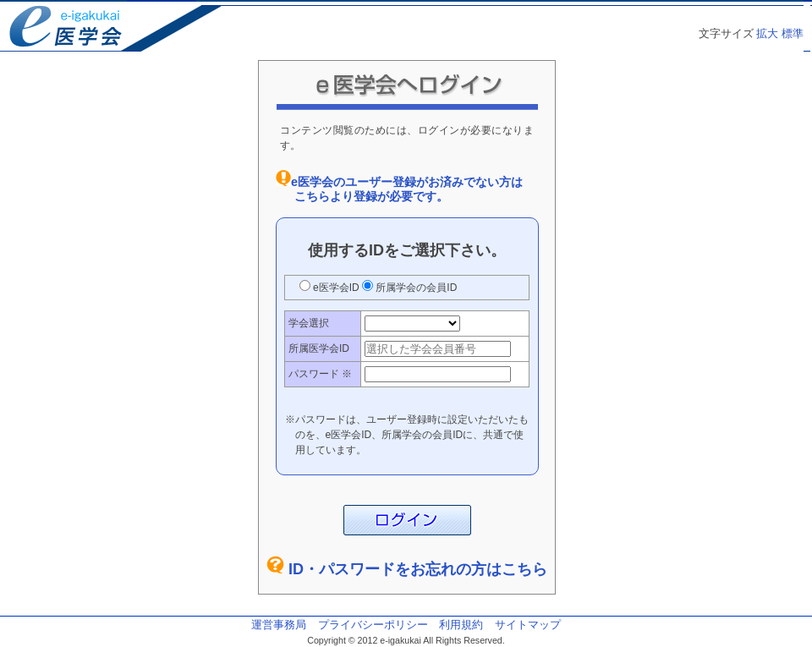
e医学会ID (336, 288)
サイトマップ (528, 625)
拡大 (767, 33)
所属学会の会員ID (415, 288)
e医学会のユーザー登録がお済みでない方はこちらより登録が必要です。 (407, 189)
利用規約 (461, 625)
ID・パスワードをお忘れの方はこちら (418, 569)
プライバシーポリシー (373, 625)
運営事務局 (279, 625)
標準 (793, 33)
